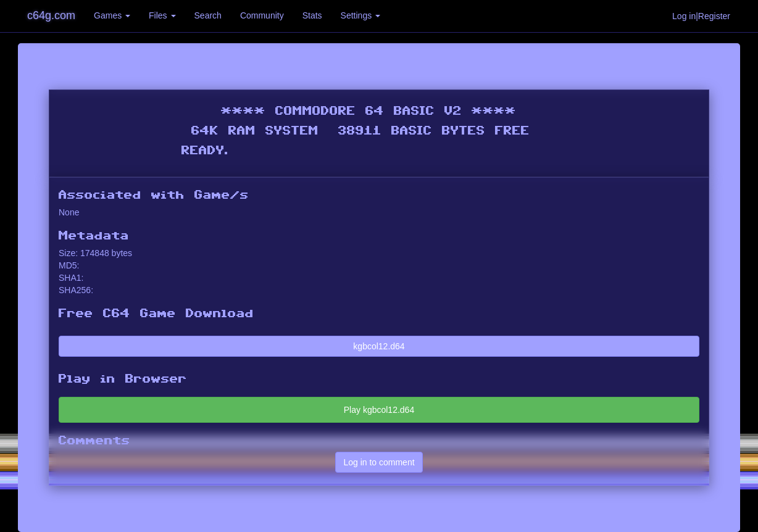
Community (262, 15)
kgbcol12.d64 (379, 346)
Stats (312, 15)
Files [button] (162, 15)
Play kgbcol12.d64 (379, 410)
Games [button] (112, 15)
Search (208, 15)
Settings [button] (360, 15)
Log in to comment (379, 462)
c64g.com (51, 15)
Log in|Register (701, 16)
